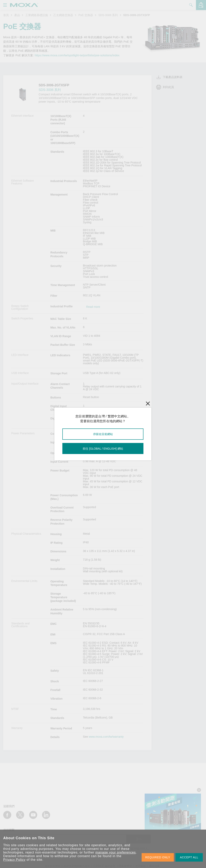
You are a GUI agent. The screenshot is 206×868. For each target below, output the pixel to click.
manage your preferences (116, 852)
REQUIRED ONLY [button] (158, 857)
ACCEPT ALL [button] (189, 857)
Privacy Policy (14, 860)
